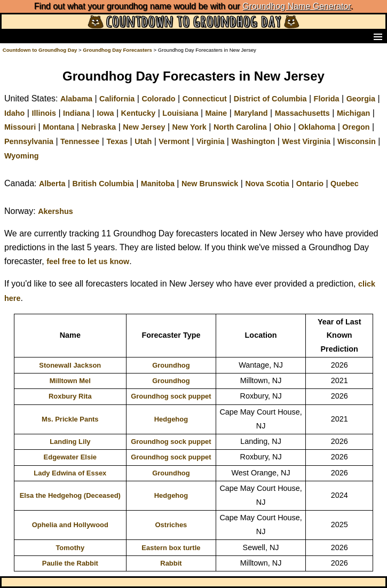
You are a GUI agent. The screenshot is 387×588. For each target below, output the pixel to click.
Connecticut (205, 99)
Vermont (174, 141)
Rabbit (171, 563)
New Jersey (144, 127)
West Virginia (306, 141)
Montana (58, 127)
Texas (117, 141)
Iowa (105, 113)
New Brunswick (210, 184)
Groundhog (171, 365)
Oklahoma (317, 127)
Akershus (56, 211)
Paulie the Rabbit (70, 563)
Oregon (356, 127)
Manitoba (158, 184)
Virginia (211, 141)
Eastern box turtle (171, 548)
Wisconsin (357, 141)
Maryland (251, 113)
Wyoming (22, 156)
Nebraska (98, 127)
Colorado (158, 99)
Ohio (283, 127)
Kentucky (139, 113)
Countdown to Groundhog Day (40, 50)
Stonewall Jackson (70, 365)
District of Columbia (270, 99)
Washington (253, 141)
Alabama (76, 99)
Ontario (310, 184)
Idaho (14, 113)
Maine (216, 113)
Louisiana (180, 113)
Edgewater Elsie (70, 457)
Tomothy (70, 548)
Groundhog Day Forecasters (118, 50)
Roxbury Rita (70, 396)
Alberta (52, 184)
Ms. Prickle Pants (70, 419)
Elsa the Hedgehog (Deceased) (70, 495)
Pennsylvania (29, 141)
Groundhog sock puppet (171, 396)
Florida (327, 99)
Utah (143, 141)
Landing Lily (70, 442)
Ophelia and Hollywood (70, 525)
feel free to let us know (88, 261)
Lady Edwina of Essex (70, 473)
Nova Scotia (267, 184)
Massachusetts (302, 113)
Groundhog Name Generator (297, 6)
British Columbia (103, 184)
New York (189, 127)
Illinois (44, 113)
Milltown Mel (70, 381)
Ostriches (171, 525)
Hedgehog (171, 419)
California (117, 99)
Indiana (76, 113)
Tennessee (80, 141)
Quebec (345, 184)
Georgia (361, 99)
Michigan (353, 113)
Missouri (20, 127)
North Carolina (240, 127)
